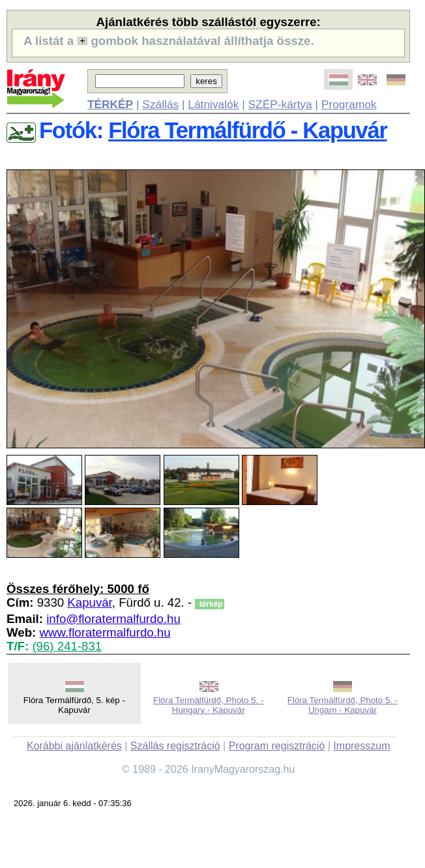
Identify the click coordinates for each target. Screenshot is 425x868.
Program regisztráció (277, 746)
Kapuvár (89, 602)
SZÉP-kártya (280, 104)
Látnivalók (213, 104)
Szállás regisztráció (175, 746)
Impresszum (361, 746)
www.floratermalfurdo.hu (105, 632)
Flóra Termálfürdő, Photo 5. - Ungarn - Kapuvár (343, 705)
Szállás (160, 104)
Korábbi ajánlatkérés (74, 746)
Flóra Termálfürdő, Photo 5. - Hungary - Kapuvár (208, 705)
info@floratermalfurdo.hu (113, 619)
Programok (349, 104)
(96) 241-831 (67, 646)
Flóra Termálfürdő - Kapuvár (247, 130)
